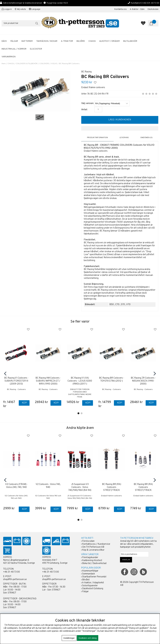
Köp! (24, 403)
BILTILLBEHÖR (130, 41)
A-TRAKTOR (67, 41)
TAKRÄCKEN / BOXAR (47, 41)
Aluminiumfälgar (90, 571)
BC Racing (86, 72)
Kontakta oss (121, 9)
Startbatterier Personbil (94, 577)
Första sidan (88, 541)
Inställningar (69, 638)
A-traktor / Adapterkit (93, 583)
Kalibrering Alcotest (92, 561)
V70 (128, 304)
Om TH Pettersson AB (93, 547)
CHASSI (92, 41)
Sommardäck (89, 574)
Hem (4, 64)
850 (112, 304)
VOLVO (54, 64)
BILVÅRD (81, 41)
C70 (117, 304)
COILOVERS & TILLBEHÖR (27, 64)
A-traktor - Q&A (137, 9)
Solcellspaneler (90, 586)
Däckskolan (153, 9)
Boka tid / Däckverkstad (94, 564)
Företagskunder (90, 558)
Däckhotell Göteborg (93, 589)
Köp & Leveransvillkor (93, 550)
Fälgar (85, 592)
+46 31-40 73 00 (11, 572)
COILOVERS (44, 64)
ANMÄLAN (126, 560)
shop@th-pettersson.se (15, 580)
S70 (123, 304)
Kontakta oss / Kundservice (96, 544)
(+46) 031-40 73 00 (150, 3)
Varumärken (9, 57)
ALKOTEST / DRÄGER (109, 41)
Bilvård (86, 580)
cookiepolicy (150, 631)
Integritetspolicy (126, 631)
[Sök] (21, 23)
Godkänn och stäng (88, 638)
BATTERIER (27, 41)
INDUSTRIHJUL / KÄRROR (14, 49)
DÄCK (4, 41)
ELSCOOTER (36, 49)
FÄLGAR (14, 41)
